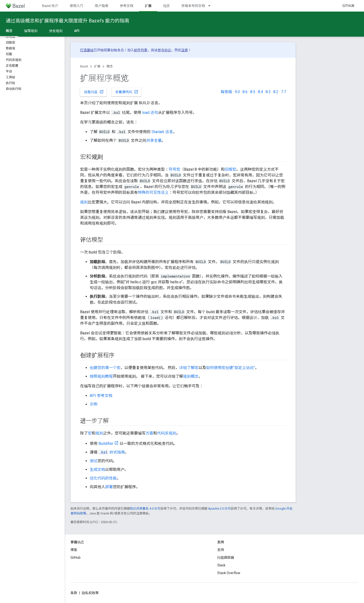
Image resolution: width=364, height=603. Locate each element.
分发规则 (56, 31)
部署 (109, 487)
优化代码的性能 (103, 478)
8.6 (245, 92)
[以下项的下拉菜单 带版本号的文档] (211, 6)
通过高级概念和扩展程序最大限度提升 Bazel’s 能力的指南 (67, 21)
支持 (221, 550)
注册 (185, 50)
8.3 (268, 92)
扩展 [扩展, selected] (148, 6)
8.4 (260, 92)
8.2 (276, 92)
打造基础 (87, 50)
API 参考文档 (101, 396)
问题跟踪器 (226, 558)
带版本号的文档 (193, 6)
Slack (221, 565)
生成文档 (97, 470)
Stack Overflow (229, 573)
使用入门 (77, 6)
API (77, 31)
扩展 (97, 66)
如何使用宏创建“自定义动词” (231, 368)
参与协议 (164, 50)
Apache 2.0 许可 (219, 509)
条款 (74, 593)
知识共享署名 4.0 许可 (145, 509)
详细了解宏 (189, 368)
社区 (166, 6)
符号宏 (174, 169)
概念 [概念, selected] (9, 31)
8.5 (253, 92)
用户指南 (102, 6)
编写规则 (31, 31)
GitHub (348, 6)
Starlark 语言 (162, 132)
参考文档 (127, 6)
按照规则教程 (101, 376)
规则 (84, 202)
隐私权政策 (90, 593)
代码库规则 (167, 433)
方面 (149, 433)
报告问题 (94, 92)
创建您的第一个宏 (105, 368)
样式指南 (112, 452)
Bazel (84, 66)
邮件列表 (141, 50)
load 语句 (150, 113)
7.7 (284, 92)
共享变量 (154, 140)
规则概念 (191, 376)
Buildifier (106, 444)
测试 (94, 461)
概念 (110, 66)
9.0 (237, 92)
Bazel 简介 (50, 6)
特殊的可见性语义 (153, 192)
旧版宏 (230, 169)
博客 (74, 550)
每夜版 (226, 92)
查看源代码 (127, 92)
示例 (94, 404)
